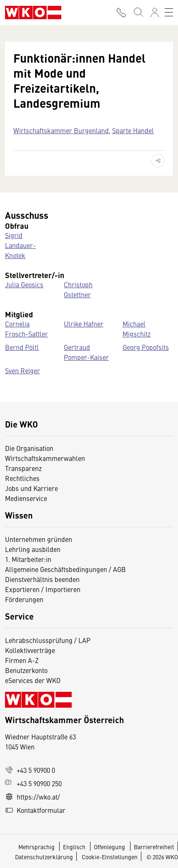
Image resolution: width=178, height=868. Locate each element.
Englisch (75, 847)
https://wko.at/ (33, 797)
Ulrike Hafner (84, 324)
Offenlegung (109, 847)
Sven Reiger (23, 370)
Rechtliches (22, 478)
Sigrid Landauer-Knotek (20, 245)
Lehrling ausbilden (33, 549)
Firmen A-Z (22, 660)
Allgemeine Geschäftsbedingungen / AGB (65, 569)
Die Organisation (29, 448)
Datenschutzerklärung (44, 857)
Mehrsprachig (37, 847)
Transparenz (23, 468)
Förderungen (24, 599)
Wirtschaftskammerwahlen (45, 458)
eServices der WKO (33, 680)
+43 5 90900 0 (30, 770)
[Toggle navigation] (169, 13)
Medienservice (26, 498)
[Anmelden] (155, 13)
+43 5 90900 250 (33, 783)
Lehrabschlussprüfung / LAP (48, 640)
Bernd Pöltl (22, 347)
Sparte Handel (133, 130)
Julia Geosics (24, 284)
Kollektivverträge (30, 650)
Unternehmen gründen (39, 539)
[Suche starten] (138, 13)
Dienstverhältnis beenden (42, 579)
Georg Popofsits (146, 347)
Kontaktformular (35, 810)
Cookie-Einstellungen (110, 857)
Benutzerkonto (26, 670)
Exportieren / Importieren (43, 589)
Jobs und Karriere (31, 488)
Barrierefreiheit (154, 847)
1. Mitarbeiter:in (28, 559)
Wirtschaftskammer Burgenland (61, 130)
